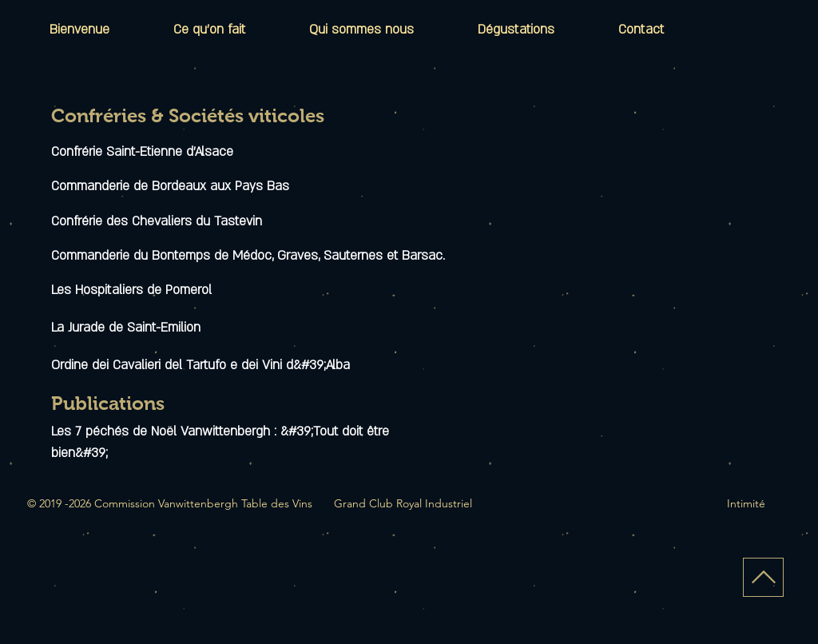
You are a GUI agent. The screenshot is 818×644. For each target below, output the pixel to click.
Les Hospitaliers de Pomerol (131, 290)
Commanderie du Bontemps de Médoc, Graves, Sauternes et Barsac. (248, 256)
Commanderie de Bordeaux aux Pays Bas (170, 186)
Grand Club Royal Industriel (403, 503)
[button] (516, 30)
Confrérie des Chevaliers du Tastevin (157, 221)
